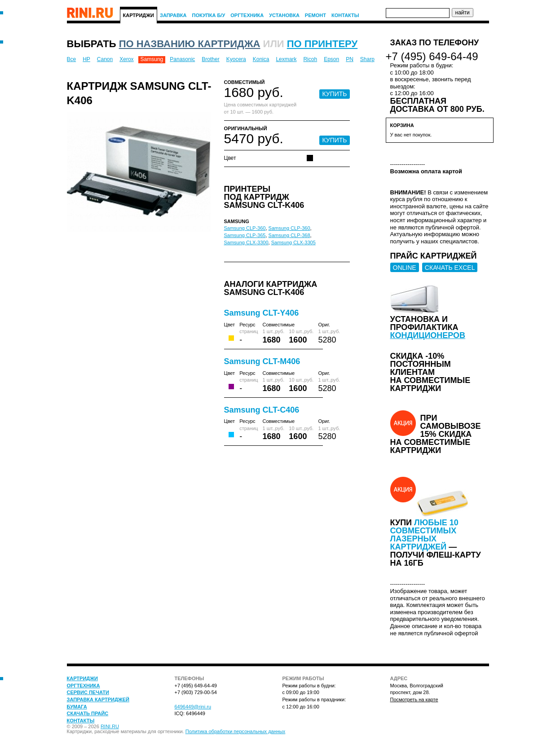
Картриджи (139, 15)
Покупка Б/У (209, 15)
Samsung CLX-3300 (246, 242)
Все (72, 59)
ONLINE (405, 268)
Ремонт (315, 15)
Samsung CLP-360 (245, 228)
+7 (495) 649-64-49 (432, 56)
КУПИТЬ (334, 94)
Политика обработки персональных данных (236, 731)
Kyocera (236, 59)
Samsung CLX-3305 (293, 242)
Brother (210, 59)
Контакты (345, 15)
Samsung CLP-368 (289, 235)
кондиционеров (428, 335)
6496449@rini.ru (193, 707)
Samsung (152, 59)
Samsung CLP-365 (245, 235)
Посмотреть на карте (414, 699)
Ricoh (310, 59)
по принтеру (322, 44)
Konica (261, 59)
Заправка (173, 15)
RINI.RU (110, 726)
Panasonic (182, 59)
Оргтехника (247, 15)
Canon (105, 59)
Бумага (77, 707)
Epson (331, 59)
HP (86, 59)
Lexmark (286, 59)
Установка (284, 15)
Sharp (367, 59)
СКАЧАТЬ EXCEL (450, 268)
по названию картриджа (190, 44)
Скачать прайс (88, 713)
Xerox (126, 59)
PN (350, 59)
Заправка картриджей (98, 699)
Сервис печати (88, 692)
